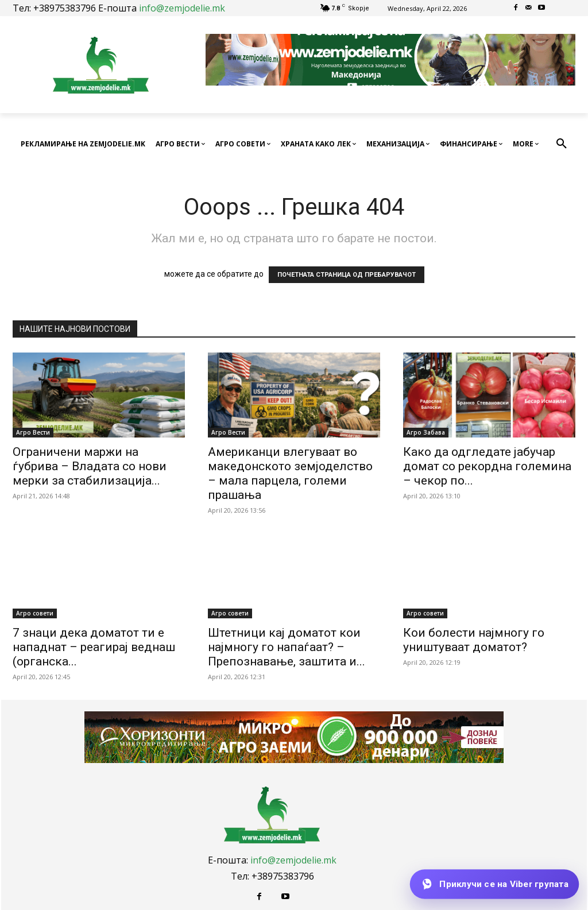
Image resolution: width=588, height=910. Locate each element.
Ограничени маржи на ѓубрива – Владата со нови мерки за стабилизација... (90, 466)
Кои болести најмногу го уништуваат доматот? (474, 640)
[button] (562, 144)
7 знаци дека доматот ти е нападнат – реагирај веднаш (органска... (94, 647)
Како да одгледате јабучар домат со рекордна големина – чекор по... (487, 466)
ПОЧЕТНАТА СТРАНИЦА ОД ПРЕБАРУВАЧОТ (347, 275)
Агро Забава (426, 432)
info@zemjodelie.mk (182, 8)
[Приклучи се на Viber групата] (494, 884)
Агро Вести (33, 432)
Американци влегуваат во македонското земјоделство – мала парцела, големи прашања (290, 473)
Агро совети (35, 613)
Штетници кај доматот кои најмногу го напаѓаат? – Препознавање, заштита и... (287, 647)
